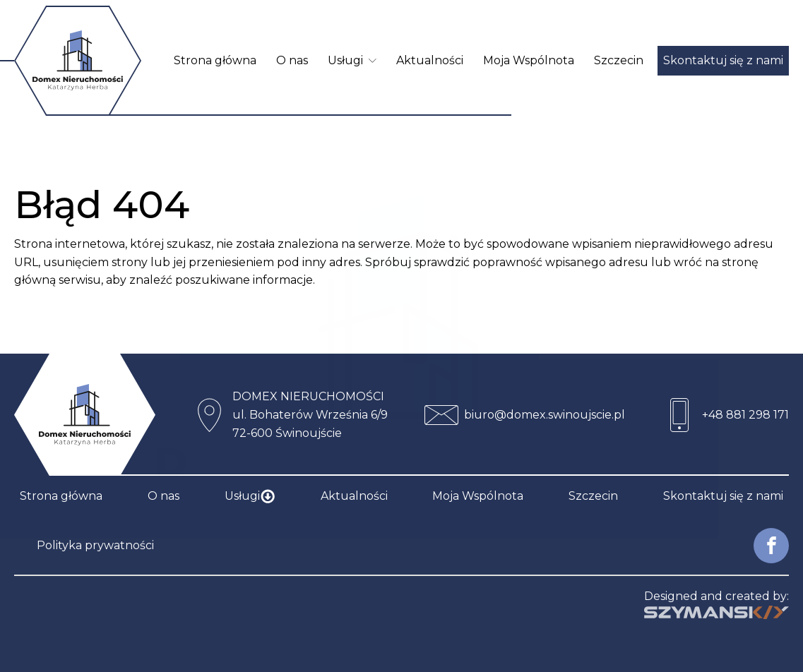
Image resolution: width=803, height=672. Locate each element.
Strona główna (215, 60)
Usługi (352, 60)
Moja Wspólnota (529, 60)
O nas (292, 60)
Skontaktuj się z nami (723, 60)
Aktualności (430, 60)
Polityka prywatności (95, 545)
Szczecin (619, 60)
